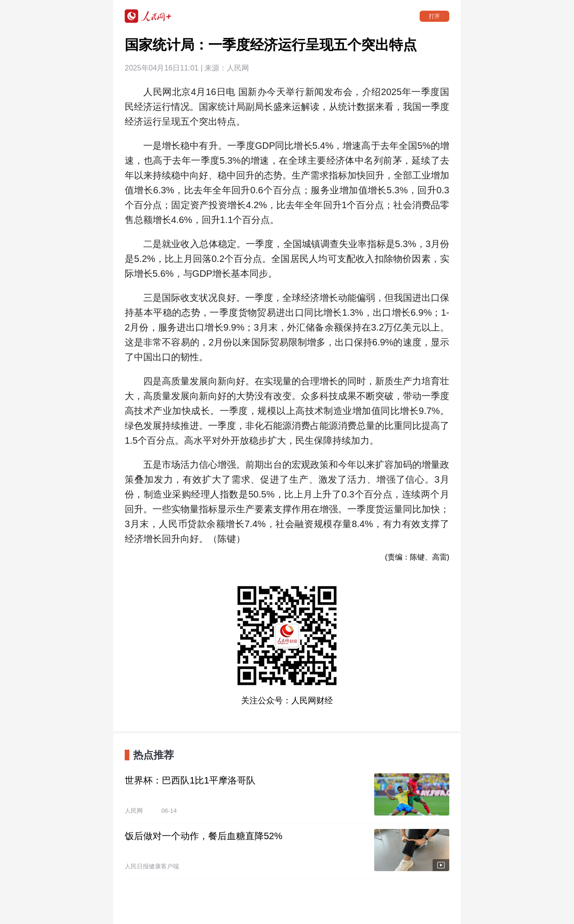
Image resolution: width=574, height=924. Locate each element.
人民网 (238, 68)
